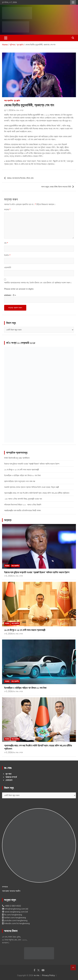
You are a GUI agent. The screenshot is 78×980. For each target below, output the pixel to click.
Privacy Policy (48, 975)
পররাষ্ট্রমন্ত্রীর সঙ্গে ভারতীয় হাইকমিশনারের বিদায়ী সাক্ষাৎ (22, 511)
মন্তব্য (7, 210)
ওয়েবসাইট (8, 267)
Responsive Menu (73, 2)
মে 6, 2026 (8, 576)
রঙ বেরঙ (37, 975)
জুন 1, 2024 (9, 110)
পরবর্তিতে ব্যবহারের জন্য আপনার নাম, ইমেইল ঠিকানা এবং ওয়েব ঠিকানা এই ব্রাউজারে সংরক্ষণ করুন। (38, 283)
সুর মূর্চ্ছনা (17, 101)
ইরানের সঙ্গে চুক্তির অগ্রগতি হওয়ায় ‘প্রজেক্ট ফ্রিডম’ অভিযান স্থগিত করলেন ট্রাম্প (32, 464)
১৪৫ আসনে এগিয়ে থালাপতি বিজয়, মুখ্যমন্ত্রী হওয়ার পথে (23, 499)
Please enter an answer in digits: (19, 289)
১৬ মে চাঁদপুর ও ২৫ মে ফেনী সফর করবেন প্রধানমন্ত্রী (22, 470)
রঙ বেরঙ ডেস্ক (19, 110)
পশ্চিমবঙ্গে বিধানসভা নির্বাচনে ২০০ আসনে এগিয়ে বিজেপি (23, 505)
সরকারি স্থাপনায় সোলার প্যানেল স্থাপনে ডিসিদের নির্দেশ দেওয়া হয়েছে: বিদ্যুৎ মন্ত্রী (32, 487)
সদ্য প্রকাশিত (9, 101)
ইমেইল (7, 255)
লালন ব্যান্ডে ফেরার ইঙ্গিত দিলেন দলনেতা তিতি (56, 187)
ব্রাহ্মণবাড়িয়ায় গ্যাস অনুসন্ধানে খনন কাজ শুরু (20, 481)
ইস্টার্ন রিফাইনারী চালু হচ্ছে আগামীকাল (17, 458)
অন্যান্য (8, 520)
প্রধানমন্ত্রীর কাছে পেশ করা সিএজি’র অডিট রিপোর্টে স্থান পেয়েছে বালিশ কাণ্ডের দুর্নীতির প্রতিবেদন (37, 493)
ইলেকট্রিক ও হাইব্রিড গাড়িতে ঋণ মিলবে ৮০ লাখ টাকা (22, 475)
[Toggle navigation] (6, 38)
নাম (6, 243)
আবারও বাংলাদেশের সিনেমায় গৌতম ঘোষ (20, 178)
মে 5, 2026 (8, 691)
